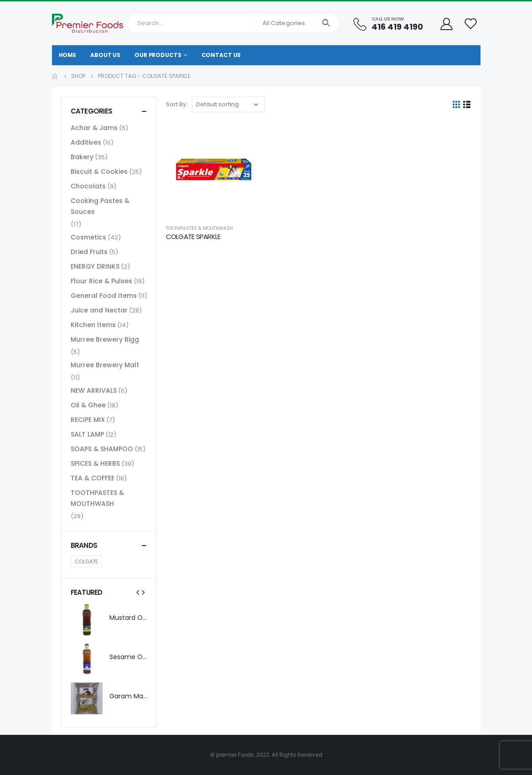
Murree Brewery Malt (105, 365)
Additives (86, 142)
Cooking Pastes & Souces (100, 206)
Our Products (158, 55)
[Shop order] (228, 104)
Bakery (82, 157)
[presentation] (138, 592)
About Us (105, 55)
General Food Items (104, 296)
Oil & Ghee (88, 405)
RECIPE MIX (88, 420)
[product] (214, 169)
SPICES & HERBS (95, 463)
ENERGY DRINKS (95, 266)
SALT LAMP (87, 434)
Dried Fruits (89, 252)
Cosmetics (88, 237)
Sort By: (177, 104)
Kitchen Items (93, 325)
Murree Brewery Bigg (105, 339)
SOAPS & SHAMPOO (102, 449)
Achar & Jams (94, 128)
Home (68, 55)
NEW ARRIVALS (94, 390)
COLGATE (86, 562)
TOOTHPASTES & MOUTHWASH (199, 228)
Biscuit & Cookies (99, 172)
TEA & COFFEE (93, 478)
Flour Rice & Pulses (101, 281)
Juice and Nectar (99, 310)
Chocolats (88, 186)
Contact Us (221, 55)
